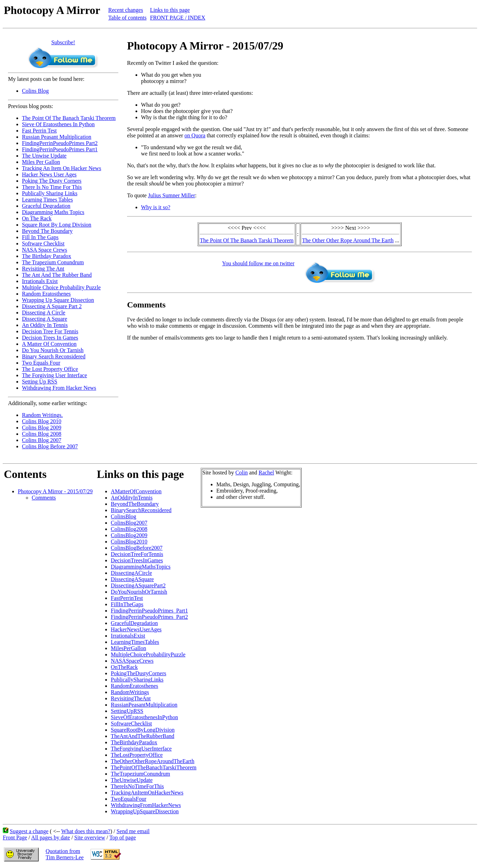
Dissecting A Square (45, 319)
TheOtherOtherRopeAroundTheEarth (153, 761)
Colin (242, 473)
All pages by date (51, 837)
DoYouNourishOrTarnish (139, 592)
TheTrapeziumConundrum (140, 774)
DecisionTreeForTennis (137, 554)
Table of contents (127, 18)
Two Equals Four (41, 363)
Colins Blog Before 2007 (50, 446)
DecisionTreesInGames (137, 560)
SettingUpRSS (127, 711)
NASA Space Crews (45, 250)
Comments (44, 498)
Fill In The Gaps (40, 237)
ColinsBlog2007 (129, 523)
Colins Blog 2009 (42, 428)
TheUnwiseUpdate (132, 780)
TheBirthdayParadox (134, 742)
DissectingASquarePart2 (138, 585)
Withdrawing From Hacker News (59, 388)
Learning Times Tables (47, 200)
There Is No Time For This (52, 187)
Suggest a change (29, 831)
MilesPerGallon (128, 648)
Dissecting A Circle (44, 313)
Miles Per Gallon (41, 162)
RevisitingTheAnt (131, 698)
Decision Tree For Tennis (50, 331)
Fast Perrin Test (39, 131)
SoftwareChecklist (131, 724)
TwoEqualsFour (129, 799)
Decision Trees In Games (50, 338)
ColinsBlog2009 (129, 535)
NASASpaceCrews (132, 661)
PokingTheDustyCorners (138, 673)
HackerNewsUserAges (136, 629)
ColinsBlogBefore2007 (137, 548)
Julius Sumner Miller (172, 195)
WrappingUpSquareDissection (145, 811)
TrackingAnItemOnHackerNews (147, 793)
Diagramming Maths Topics (53, 212)
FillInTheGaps (127, 604)
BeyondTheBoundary (135, 504)
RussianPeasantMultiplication (144, 705)
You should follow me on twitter (258, 263)
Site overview (90, 837)
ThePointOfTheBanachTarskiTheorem (154, 767)
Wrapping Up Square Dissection (58, 300)
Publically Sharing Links (50, 193)
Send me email (133, 831)
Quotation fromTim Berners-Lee (65, 854)
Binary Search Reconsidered (54, 356)
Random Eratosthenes (46, 294)
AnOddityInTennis (132, 498)
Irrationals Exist (40, 281)
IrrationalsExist (128, 636)
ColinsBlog (123, 516)
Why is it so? (156, 207)
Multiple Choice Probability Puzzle (61, 287)
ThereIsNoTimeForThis (137, 786)
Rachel (266, 473)
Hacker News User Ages (49, 174)
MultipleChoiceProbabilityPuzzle (148, 654)
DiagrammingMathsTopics (141, 567)
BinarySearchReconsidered (141, 510)
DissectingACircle (131, 573)
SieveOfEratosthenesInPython (144, 717)
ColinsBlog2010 (129, 542)
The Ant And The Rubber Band (57, 275)
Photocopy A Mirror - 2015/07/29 (55, 491)
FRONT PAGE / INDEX (178, 18)
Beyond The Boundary (47, 231)
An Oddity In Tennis (45, 325)
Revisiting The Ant (43, 269)
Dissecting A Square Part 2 (52, 306)
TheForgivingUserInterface (141, 749)
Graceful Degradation (46, 206)
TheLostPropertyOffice (137, 755)
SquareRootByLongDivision (143, 730)
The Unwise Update (44, 156)
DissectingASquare (132, 579)
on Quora (195, 135)
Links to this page (170, 10)
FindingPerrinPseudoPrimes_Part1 (149, 611)
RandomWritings (130, 692)
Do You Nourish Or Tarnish (53, 350)
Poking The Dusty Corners (52, 181)
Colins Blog (35, 91)
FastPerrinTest (127, 598)
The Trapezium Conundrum (53, 262)
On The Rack (37, 218)
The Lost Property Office (50, 369)
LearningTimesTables (135, 642)
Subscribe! (63, 42)
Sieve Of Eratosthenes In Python (58, 124)
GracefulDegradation (134, 623)
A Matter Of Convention (49, 344)
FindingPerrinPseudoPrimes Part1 (60, 149)
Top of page (123, 837)
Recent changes (126, 10)
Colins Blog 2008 (42, 434)
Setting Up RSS (40, 382)
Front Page (15, 837)
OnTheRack (124, 667)
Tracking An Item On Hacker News (61, 168)
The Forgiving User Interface (55, 375)
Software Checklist (43, 243)
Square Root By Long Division (57, 225)
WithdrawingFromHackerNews (146, 805)
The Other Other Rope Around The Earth (348, 240)
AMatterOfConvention (136, 491)
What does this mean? (86, 831)
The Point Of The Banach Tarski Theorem (69, 118)
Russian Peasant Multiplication (57, 137)
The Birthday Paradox (47, 256)
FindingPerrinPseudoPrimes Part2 (60, 143)
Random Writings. (42, 415)
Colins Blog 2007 (42, 440)
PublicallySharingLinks (137, 680)
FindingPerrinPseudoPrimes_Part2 (149, 617)
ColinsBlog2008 (129, 529)
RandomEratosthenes (134, 686)
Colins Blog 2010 (42, 421)
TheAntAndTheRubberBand (142, 736)
